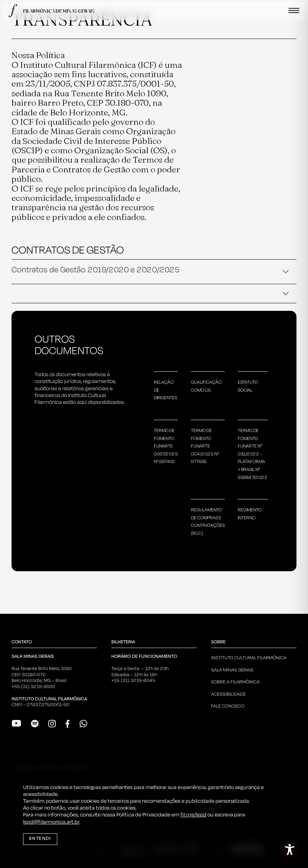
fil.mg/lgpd (193, 815)
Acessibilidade (228, 694)
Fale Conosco (228, 706)
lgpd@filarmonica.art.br (51, 822)
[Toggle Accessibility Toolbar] (290, 850)
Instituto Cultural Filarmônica (249, 658)
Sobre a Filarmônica (235, 682)
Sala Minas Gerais (232, 670)
